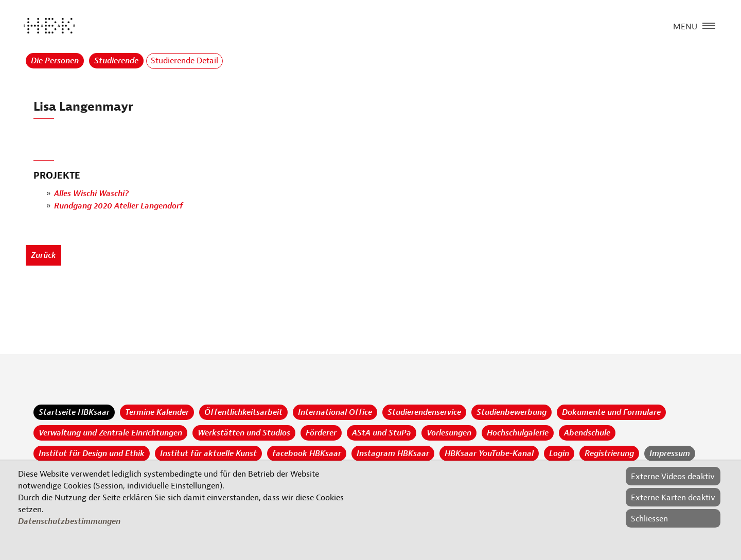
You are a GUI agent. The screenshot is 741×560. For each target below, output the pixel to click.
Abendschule (587, 433)
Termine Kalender (157, 412)
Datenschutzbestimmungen (69, 521)
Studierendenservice (424, 412)
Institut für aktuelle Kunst (208, 453)
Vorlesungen (449, 433)
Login (559, 453)
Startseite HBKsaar (74, 412)
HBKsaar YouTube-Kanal (489, 453)
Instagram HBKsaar (393, 453)
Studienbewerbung (511, 412)
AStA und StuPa (382, 433)
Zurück (43, 255)
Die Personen (55, 61)
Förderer (321, 433)
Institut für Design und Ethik (92, 453)
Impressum (670, 453)
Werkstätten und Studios (244, 433)
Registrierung (609, 453)
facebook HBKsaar (307, 453)
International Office (335, 412)
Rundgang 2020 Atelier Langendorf (119, 206)
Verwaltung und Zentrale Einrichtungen (110, 433)
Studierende (116, 61)
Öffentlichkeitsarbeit (243, 412)
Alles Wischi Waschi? (91, 194)
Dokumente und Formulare (611, 412)
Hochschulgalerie (518, 433)
